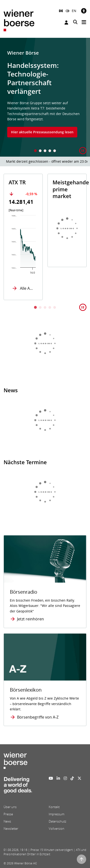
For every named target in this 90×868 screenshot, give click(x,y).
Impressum (57, 814)
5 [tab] (55, 151)
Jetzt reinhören (30, 619)
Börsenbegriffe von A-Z (38, 717)
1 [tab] (36, 151)
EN (74, 11)
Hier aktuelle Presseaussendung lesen (42, 132)
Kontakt (54, 807)
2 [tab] (40, 151)
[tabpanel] (45, 97)
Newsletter (11, 829)
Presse (8, 814)
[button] (83, 151)
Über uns (10, 807)
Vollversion (57, 829)
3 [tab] (45, 151)
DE (61, 11)
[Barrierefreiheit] (84, 11)
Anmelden (66, 23)
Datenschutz (57, 821)
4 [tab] (50, 151)
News (7, 821)
